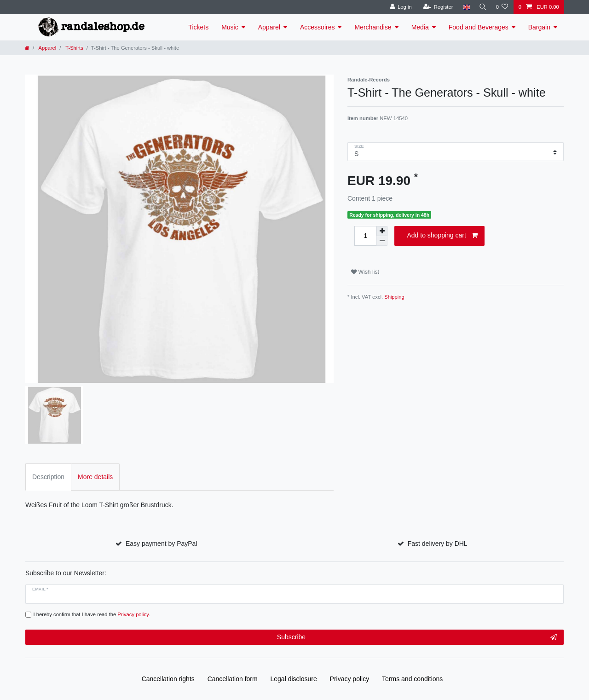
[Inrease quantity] (382, 231)
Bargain (539, 27)
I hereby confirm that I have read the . (92, 614)
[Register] (435, 7)
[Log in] (398, 7)
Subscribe (417, 637)
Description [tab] (48, 477)
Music (230, 27)
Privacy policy (350, 679)
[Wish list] (502, 7)
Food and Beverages (479, 27)
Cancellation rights (168, 679)
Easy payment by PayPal (162, 544)
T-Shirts (73, 48)
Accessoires (317, 27)
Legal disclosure (294, 679)
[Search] (481, 7)
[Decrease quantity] (382, 241)
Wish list (365, 272)
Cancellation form (233, 679)
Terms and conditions (412, 679)
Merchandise (373, 27)
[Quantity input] (365, 236)
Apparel (269, 27)
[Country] (464, 7)
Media (420, 27)
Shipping (394, 297)
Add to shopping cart (442, 236)
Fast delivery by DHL (438, 544)
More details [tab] (95, 477)
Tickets (198, 27)
